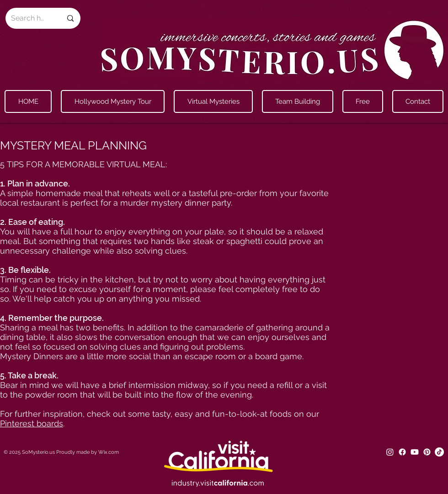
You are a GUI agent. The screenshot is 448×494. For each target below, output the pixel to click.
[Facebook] (402, 452)
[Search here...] (29, 18)
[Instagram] (390, 452)
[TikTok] (439, 452)
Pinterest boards (32, 423)
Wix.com (109, 452)
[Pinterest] (427, 452)
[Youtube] (415, 452)
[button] (213, 101)
